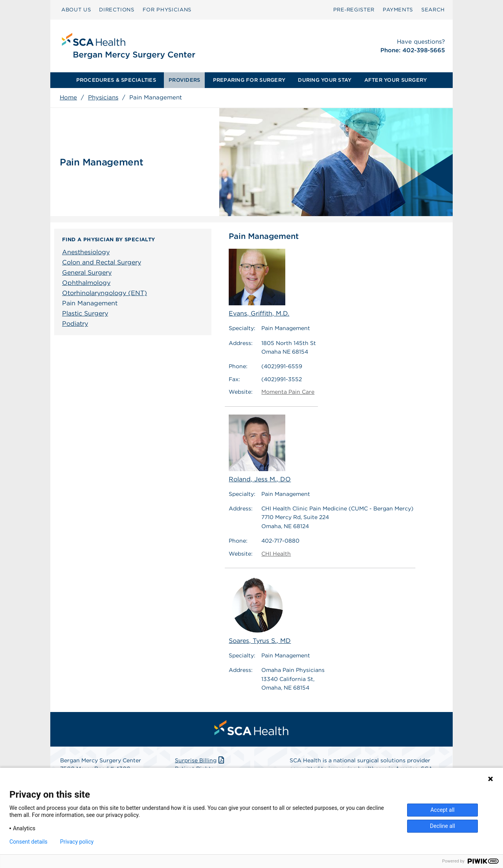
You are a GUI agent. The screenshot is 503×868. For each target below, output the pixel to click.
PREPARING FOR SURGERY (249, 80)
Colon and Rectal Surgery (102, 262)
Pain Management (90, 303)
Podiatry (75, 324)
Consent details (28, 842)
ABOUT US (76, 10)
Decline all (442, 826)
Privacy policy (77, 842)
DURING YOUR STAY (325, 80)
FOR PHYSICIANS (167, 10)
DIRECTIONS (117, 10)
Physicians (103, 97)
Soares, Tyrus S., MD (260, 610)
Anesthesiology (86, 252)
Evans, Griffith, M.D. (259, 283)
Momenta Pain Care (288, 392)
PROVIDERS (184, 80)
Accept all (442, 810)
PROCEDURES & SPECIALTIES (116, 80)
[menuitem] (76, 10)
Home (68, 97)
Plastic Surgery (85, 313)
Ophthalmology (86, 283)
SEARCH (433, 10)
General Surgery (87, 273)
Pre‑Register (354, 10)
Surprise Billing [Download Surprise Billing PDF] (200, 760)
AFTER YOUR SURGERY (396, 80)
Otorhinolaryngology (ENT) (105, 293)
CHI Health (276, 554)
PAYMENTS (398, 10)
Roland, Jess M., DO (260, 449)
